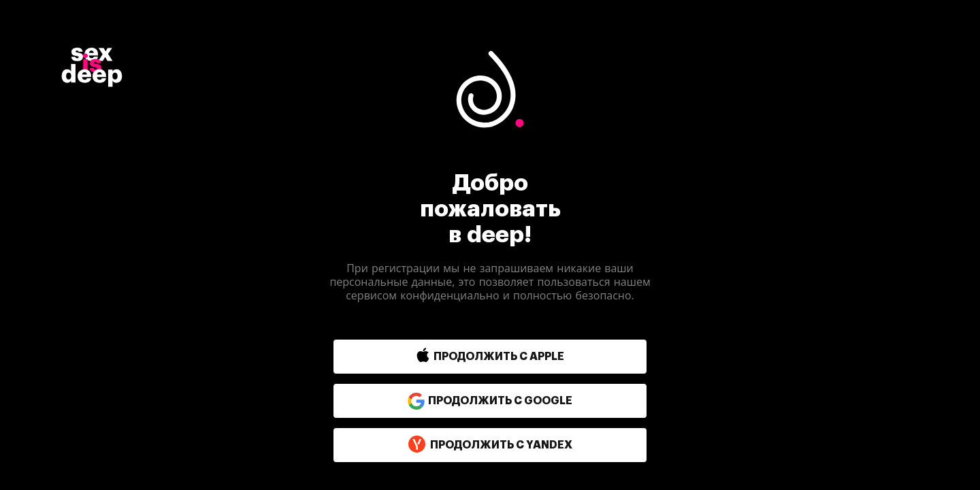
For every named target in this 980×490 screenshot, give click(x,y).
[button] (461, 357)
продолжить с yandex (490, 445)
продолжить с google (490, 401)
